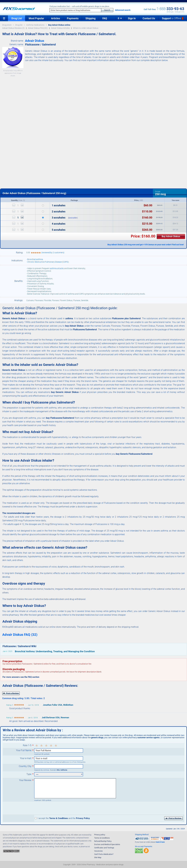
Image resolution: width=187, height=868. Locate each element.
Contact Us (149, 18)
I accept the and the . (63, 818)
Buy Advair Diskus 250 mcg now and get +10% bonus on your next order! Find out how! (146, 245)
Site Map (98, 857)
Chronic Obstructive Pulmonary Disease (45, 262)
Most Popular (36, 18)
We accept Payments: (144, 846)
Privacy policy (100, 835)
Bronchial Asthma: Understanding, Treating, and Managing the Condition (55, 651)
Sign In (132, 18)
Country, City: (25, 766)
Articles (56, 18)
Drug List (17, 18)
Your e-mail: (26, 758)
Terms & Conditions (102, 838)
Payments (73, 18)
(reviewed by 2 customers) (53, 252)
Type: (29, 774)
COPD (65, 262)
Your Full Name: (24, 750)
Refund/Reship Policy (103, 841)
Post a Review (11, 693)
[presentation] (56, 808)
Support (173, 18)
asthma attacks (57, 268)
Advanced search (123, 10)
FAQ (105, 18)
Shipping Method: (142, 834)
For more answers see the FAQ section (21, 677)
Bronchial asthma (35, 259)
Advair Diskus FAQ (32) (20, 635)
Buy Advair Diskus (171, 236)
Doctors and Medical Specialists (107, 844)
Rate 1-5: (27, 745)
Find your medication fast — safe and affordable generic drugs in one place (79, 6)
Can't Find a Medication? (104, 854)
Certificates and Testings (104, 848)
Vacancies (98, 851)
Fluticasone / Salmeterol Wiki (19, 646)
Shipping (90, 18)
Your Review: (25, 780)
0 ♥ (120, 18)
